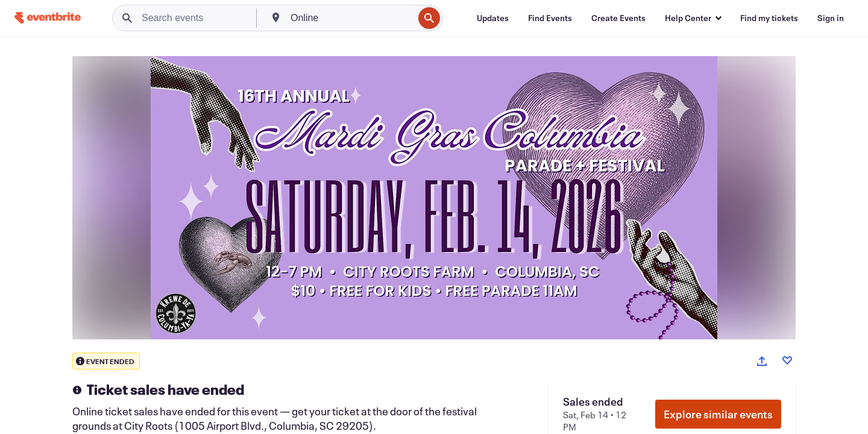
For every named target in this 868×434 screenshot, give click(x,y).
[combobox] (351, 18)
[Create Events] (618, 18)
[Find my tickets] (769, 18)
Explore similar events (718, 414)
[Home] (48, 18)
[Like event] (787, 360)
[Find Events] (550, 18)
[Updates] (493, 18)
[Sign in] (831, 18)
